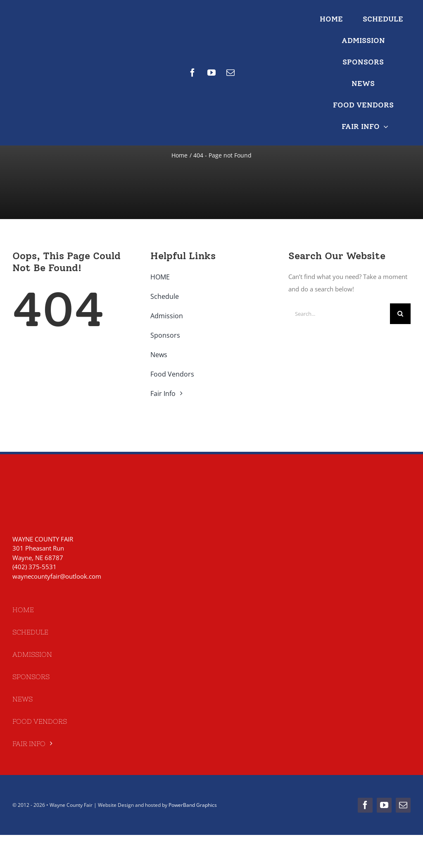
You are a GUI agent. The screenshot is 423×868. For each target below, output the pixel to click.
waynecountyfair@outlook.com (57, 576)
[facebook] (192, 73)
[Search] (400, 314)
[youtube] (211, 73)
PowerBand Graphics (193, 805)
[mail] (231, 73)
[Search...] (339, 314)
